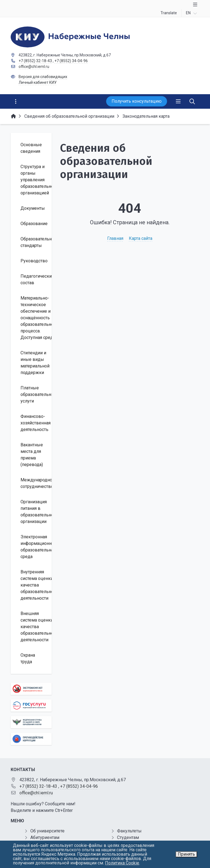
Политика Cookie (122, 863)
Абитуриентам (45, 837)
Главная (115, 238)
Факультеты (129, 831)
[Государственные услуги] (31, 705)
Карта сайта (141, 238)
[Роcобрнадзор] (31, 722)
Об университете (47, 831)
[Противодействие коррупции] (31, 739)
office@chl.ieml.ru (34, 67)
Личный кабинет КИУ (38, 82)
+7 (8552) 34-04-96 (71, 61)
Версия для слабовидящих (43, 77)
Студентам (128, 837)
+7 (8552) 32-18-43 (35, 61)
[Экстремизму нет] (31, 689)
